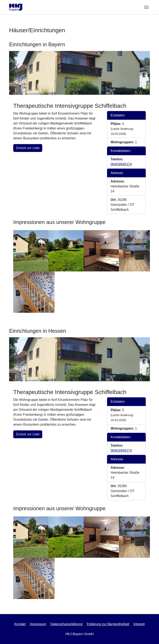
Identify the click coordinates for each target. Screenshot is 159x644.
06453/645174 (121, 164)
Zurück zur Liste (28, 148)
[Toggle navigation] (146, 7)
